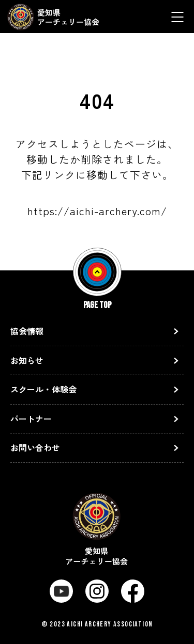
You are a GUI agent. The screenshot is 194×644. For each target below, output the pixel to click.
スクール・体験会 (43, 389)
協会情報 (27, 331)
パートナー (31, 418)
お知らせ (27, 360)
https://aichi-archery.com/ (97, 211)
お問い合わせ (35, 447)
